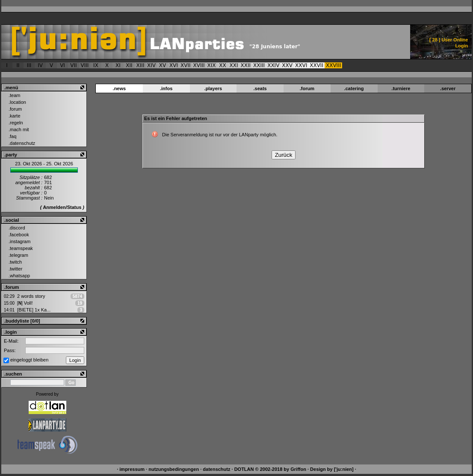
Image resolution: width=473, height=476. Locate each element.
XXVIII (333, 65)
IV (40, 65)
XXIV (273, 65)
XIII (140, 65)
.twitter (15, 269)
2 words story (31, 296)
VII (73, 65)
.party (11, 155)
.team (15, 95)
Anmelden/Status (62, 207)
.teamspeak (21, 248)
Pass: (10, 350)
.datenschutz (22, 143)
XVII (186, 65)
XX (222, 65)
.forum (15, 109)
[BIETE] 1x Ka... (34, 310)
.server (448, 88)
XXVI (301, 65)
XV (163, 65)
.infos (166, 88)
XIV (151, 65)
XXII (246, 65)
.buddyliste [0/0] (22, 321)
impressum (132, 469)
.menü (11, 88)
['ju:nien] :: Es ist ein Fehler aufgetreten (179, 42)
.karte (15, 116)
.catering (354, 88)
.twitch (15, 262)
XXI (234, 65)
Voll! (25, 303)
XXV (287, 65)
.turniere (401, 88)
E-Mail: (11, 341)
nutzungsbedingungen (174, 469)
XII (129, 65)
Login (461, 46)
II (18, 65)
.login (10, 332)
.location (17, 102)
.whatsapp (19, 276)
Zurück (284, 155)
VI (62, 65)
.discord (17, 228)
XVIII (199, 65)
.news (120, 88)
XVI (174, 65)
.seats (260, 88)
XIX (212, 65)
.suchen (13, 374)
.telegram (18, 255)
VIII (85, 65)
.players (213, 88)
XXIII (259, 65)
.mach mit (19, 129)
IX (96, 65)
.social (12, 220)
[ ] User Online (449, 40)
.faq (12, 136)
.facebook (19, 235)
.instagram (19, 241)
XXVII (316, 65)
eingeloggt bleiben (29, 360)
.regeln (16, 123)
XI (118, 65)
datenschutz (216, 469)
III (29, 65)
